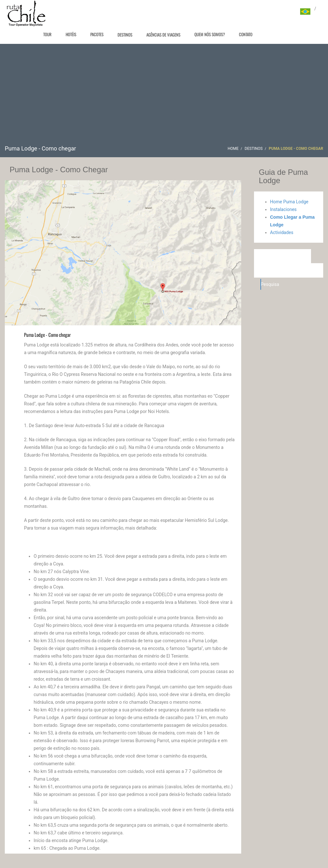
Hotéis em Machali (283, 256)
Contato (246, 34)
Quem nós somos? (210, 34)
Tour (47, 34)
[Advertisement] (164, 97)
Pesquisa (261, 284)
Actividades (282, 232)
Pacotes (97, 34)
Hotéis (71, 34)
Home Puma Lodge (289, 202)
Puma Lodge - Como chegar (47, 335)
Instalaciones (283, 209)
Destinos (125, 35)
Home (233, 149)
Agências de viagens (163, 35)
